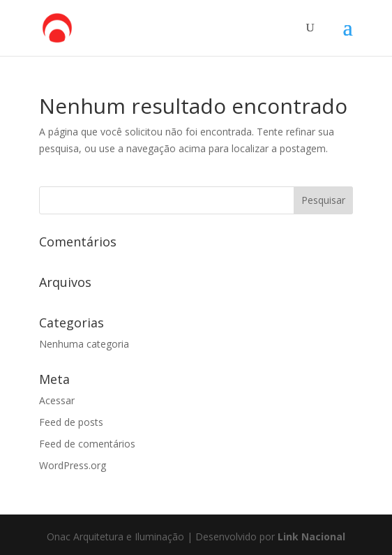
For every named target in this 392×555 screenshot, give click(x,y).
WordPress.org (73, 465)
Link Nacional (311, 536)
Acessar (57, 400)
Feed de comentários (87, 444)
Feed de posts (71, 422)
